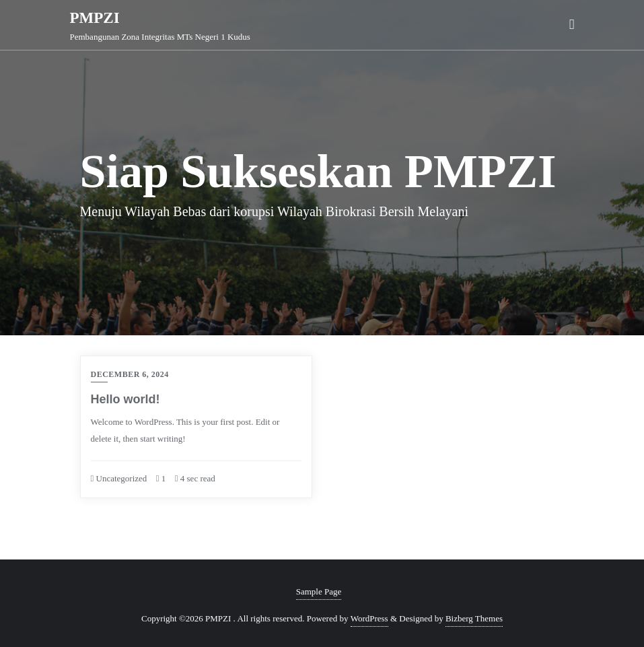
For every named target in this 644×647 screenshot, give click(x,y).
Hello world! (126, 399)
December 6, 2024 (130, 374)
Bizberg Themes (474, 618)
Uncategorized (119, 478)
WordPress (369, 618)
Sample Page (319, 591)
